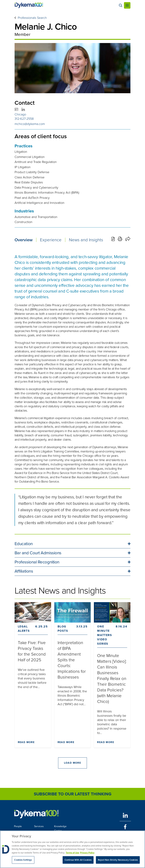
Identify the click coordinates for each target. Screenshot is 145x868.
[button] (73, 544)
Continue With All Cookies (78, 860)
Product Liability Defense (32, 172)
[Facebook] (125, 827)
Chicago (20, 114)
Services (39, 826)
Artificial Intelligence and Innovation (39, 203)
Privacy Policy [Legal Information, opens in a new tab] (87, 853)
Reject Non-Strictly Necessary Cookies (118, 860)
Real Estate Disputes (29, 182)
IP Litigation (23, 167)
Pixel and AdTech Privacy (32, 198)
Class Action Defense (30, 177)
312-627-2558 (24, 119)
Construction (23, 222)
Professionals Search (32, 18)
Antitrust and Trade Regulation (36, 162)
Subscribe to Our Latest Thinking (73, 794)
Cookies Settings (23, 860)
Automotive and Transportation (36, 217)
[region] (72, 849)
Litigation (21, 152)
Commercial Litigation (30, 157)
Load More (73, 763)
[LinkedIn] (125, 815)
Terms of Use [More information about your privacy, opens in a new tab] (72, 853)
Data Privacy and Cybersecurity (36, 188)
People (18, 826)
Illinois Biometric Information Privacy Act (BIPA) (47, 193)
